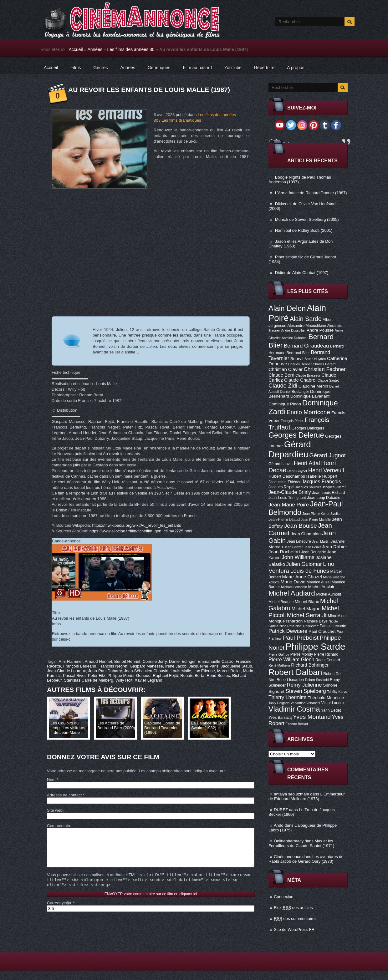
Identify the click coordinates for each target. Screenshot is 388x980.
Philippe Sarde (316, 646)
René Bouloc (218, 675)
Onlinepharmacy (289, 841)
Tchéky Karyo (337, 692)
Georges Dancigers (308, 428)
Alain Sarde (306, 319)
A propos (296, 68)
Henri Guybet (297, 471)
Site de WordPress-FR (294, 929)
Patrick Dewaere (288, 631)
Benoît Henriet (127, 661)
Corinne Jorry (155, 661)
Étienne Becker (297, 724)
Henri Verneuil (326, 470)
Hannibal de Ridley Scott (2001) (304, 230)
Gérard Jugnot (328, 455)
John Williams (298, 557)
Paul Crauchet (322, 631)
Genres (101, 68)
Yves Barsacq (280, 718)
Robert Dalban (295, 672)
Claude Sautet (328, 380)
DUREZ (281, 810)
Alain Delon (287, 308)
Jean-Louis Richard (328, 493)
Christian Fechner (325, 369)
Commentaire (59, 826)
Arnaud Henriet (98, 661)
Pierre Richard (326, 654)
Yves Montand (312, 717)
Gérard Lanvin (281, 464)
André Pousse (320, 330)
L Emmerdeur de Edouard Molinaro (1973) (307, 796)
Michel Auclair (321, 587)
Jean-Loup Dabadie (324, 498)
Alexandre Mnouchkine (307, 326)
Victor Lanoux (333, 703)
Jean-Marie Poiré (289, 505)
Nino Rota (287, 626)
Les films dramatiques (181, 120)
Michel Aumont (329, 594)
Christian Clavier (286, 369)
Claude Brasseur (308, 375)
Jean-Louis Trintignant (287, 498)
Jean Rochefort (284, 552)
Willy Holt (124, 680)
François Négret (113, 666)
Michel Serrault (307, 615)
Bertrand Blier (298, 353)
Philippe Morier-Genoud (129, 675)
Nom (53, 780)
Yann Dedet (331, 710)
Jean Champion (306, 534)
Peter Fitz (97, 675)
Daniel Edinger (182, 661)
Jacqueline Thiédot (284, 482)
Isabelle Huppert (322, 476)
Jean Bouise (301, 526)
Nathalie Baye (316, 621)
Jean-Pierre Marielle (316, 520)
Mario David (293, 582)
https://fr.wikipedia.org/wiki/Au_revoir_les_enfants (137, 525)
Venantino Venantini (305, 703)
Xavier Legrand (148, 680)
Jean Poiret (312, 547)
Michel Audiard (292, 593)
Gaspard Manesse (146, 666)
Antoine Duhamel (294, 338)
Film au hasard (197, 68)
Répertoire (264, 68)
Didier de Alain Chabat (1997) (302, 273)
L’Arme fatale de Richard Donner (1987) (311, 193)
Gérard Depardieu (290, 449)
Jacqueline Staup (237, 666)
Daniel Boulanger (294, 392)
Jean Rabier (334, 547)
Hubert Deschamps (287, 476)
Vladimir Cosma (294, 709)
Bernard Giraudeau (306, 346)
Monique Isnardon (286, 621)
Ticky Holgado (279, 703)
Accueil (76, 49)
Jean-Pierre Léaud (284, 520)
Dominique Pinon (285, 404)
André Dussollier (294, 330)
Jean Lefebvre (299, 541)
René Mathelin (279, 665)
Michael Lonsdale (294, 587)
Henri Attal (307, 463)
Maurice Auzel (319, 582)
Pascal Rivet (74, 675)
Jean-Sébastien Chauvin (146, 671)
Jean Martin (321, 541)
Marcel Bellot (229, 671)
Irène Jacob (176, 666)
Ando (278, 825)
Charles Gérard (324, 364)
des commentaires (295, 919)
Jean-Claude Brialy (290, 492)
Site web (55, 810)
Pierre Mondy (302, 654)
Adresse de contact (66, 795)
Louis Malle (181, 671)
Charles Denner (300, 364)
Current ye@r (61, 912)
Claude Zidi (283, 386)
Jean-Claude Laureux (66, 671)
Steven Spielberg (306, 691)
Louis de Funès (309, 571)
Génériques (159, 68)
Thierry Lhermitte (288, 697)
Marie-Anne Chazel (302, 577)
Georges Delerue (296, 435)
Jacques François (321, 481)
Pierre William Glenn (291, 659)
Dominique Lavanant (310, 396)
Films (76, 68)
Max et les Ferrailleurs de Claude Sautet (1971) (301, 843)
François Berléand (80, 666)
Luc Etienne (204, 671)
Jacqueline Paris (204, 666)
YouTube (233, 68)
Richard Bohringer (310, 665)
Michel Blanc (307, 602)
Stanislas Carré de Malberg (89, 680)
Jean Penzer (294, 547)
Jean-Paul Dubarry (105, 671)
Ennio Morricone (308, 412)
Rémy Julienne (304, 685)
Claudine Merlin (313, 386)
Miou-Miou (337, 616)
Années (95, 49)
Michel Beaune (281, 602)
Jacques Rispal (281, 487)
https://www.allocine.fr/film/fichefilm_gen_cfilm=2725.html (141, 531)
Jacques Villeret (334, 487)
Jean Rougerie (314, 552)
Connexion (283, 897)
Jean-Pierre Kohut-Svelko (322, 514)
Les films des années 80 (131, 49)
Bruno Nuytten (315, 359)
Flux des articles (293, 908)
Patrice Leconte (333, 626)
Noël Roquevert (307, 626)
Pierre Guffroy (279, 654)
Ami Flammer (71, 661)
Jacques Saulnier (308, 487)
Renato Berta (192, 675)
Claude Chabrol (300, 380)
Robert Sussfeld (317, 680)
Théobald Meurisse (326, 698)
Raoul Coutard (328, 660)
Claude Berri (281, 375)
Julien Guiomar (304, 564)
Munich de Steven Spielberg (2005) (307, 219)
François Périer (292, 421)
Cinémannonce (287, 857)
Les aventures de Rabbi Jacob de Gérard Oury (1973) (306, 859)
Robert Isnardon (290, 680)
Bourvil (297, 359)
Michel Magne (306, 609)
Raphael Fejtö (165, 675)
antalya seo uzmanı (291, 794)
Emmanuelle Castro (216, 661)
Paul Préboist (301, 638)
